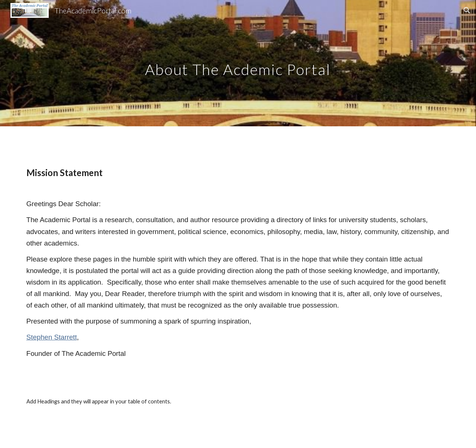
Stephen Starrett (52, 337)
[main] (238, 63)
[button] (467, 10)
